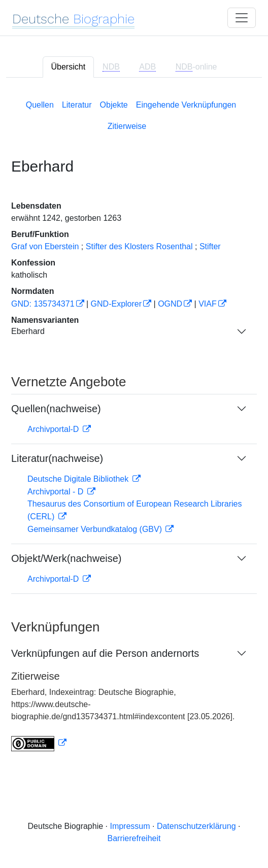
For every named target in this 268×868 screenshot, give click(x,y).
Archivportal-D (54, 429)
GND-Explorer (116, 304)
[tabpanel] (134, 424)
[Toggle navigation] (242, 18)
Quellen (40, 105)
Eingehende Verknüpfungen (186, 105)
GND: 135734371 (43, 304)
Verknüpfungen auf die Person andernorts (105, 653)
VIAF (208, 304)
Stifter (210, 246)
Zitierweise (127, 126)
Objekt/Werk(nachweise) (66, 558)
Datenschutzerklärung (196, 826)
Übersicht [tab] (69, 67)
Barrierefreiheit (134, 838)
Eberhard (28, 331)
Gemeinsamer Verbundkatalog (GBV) (96, 529)
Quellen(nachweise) (56, 409)
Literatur (77, 105)
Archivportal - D (57, 492)
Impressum (130, 826)
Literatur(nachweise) (57, 458)
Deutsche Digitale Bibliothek (79, 479)
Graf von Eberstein (45, 246)
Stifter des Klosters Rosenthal (139, 246)
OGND (170, 304)
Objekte (114, 105)
